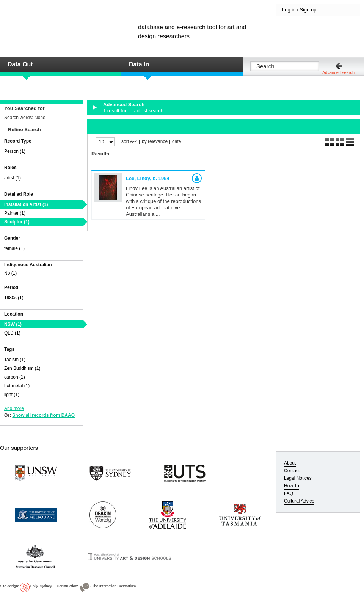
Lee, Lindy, (148, 178)
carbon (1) (15, 377)
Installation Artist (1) (26, 204)
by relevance (155, 142)
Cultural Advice (299, 501)
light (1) (12, 394)
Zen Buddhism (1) (22, 368)
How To (292, 486)
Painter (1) (15, 213)
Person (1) (15, 151)
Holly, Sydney (41, 586)
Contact (292, 471)
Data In (139, 64)
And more (14, 408)
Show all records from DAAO (43, 415)
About (290, 463)
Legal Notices (298, 478)
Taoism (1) (15, 360)
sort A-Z (129, 142)
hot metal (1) (17, 386)
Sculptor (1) (17, 222)
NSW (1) (13, 324)
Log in (289, 10)
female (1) (14, 248)
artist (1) (13, 178)
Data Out (20, 64)
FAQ (289, 493)
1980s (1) (14, 298)
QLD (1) (12, 333)
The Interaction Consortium (114, 586)
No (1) (10, 273)
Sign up (308, 10)
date (177, 142)
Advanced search (338, 72)
